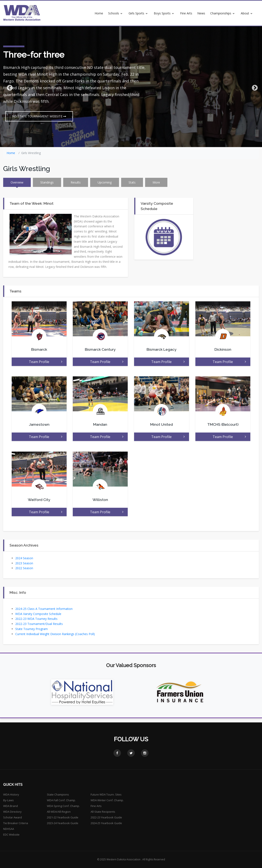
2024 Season (24, 558)
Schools (114, 13)
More (156, 182)
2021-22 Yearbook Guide (63, 817)
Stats (132, 182)
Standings (47, 182)
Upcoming (105, 182)
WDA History (11, 794)
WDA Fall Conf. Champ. (61, 800)
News (201, 13)
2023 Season (24, 563)
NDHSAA (9, 829)
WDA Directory (12, 812)
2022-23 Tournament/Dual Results (39, 624)
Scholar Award (13, 817)
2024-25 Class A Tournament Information (44, 609)
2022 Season (24, 568)
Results (76, 182)
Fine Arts (186, 13)
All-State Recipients (103, 812)
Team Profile (46, 362)
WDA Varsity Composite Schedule (38, 614)
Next (254, 87)
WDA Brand (11, 806)
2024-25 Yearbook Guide (106, 823)
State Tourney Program (32, 629)
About (245, 13)
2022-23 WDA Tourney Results (36, 619)
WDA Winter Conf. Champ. (107, 800)
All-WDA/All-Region (59, 812)
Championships (221, 13)
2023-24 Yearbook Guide (63, 823)
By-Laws (8, 800)
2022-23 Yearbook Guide (106, 817)
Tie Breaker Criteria (16, 823)
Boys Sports (162, 13)
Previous (8, 87)
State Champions (58, 794)
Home (99, 13)
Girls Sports (136, 13)
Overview (17, 182)
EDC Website (11, 835)
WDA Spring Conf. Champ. (63, 806)
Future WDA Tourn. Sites (106, 794)
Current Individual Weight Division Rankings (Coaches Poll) (55, 634)
